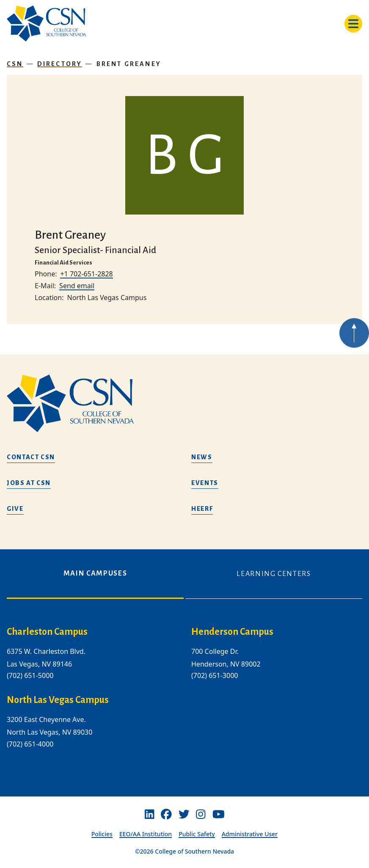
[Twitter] (184, 815)
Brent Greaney (129, 64)
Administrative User (250, 834)
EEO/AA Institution (146, 834)
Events (205, 483)
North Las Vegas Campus (58, 700)
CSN (15, 64)
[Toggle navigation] (353, 24)
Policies (102, 834)
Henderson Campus (232, 632)
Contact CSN (31, 457)
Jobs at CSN (29, 483)
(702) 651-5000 (30, 675)
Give (15, 509)
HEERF (202, 509)
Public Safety (197, 834)
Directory (60, 64)
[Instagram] (201, 815)
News (202, 457)
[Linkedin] (149, 815)
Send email (77, 286)
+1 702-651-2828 (86, 274)
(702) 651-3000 (215, 675)
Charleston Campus (47, 632)
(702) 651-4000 (30, 744)
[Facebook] (166, 815)
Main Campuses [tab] (95, 573)
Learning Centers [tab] (274, 574)
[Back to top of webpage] (354, 343)
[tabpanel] (184, 694)
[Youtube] (219, 815)
